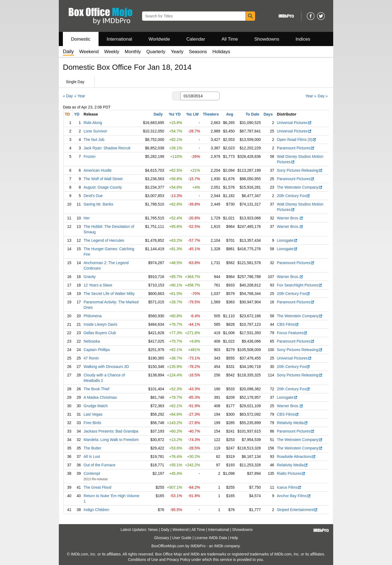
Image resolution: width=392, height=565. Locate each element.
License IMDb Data (211, 538)
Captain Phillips (97, 350)
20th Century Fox (293, 196)
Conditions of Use (143, 560)
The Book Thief (97, 389)
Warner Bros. (290, 218)
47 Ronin (91, 358)
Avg (230, 114)
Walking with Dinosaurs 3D (106, 367)
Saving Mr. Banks (98, 204)
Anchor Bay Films (294, 496)
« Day (68, 96)
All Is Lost (92, 457)
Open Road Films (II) (297, 140)
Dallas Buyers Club (100, 333)
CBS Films (288, 324)
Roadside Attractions (296, 457)
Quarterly (156, 52)
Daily (158, 114)
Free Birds (92, 423)
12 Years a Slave (98, 285)
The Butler (92, 448)
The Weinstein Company (300, 187)
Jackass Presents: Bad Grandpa (111, 431)
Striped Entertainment (297, 510)
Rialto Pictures (291, 473)
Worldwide (159, 39)
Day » (323, 96)
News (153, 530)
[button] (176, 96)
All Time (230, 39)
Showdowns (267, 39)
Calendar (196, 39)
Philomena (93, 316)
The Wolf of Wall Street (103, 179)
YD (77, 114)
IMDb (219, 546)
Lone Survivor (95, 131)
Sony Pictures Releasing (300, 170)
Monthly (133, 52)
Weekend (89, 52)
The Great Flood (97, 487)
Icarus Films (289, 487)
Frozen (90, 156)
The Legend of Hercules (104, 240)
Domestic (81, 39)
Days (268, 114)
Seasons (198, 52)
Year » (311, 96)
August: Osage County (103, 187)
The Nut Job (94, 140)
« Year (80, 96)
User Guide (182, 538)
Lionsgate (287, 240)
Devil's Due (93, 196)
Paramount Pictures (296, 148)
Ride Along (93, 123)
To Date (252, 114)
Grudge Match (96, 406)
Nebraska (92, 341)
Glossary (162, 538)
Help (234, 538)
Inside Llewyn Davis (100, 324)
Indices (303, 39)
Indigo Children (96, 510)
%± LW (193, 114)
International (120, 39)
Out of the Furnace (99, 465)
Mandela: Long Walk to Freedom (111, 440)
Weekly (112, 52)
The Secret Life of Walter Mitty (109, 294)
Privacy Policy (178, 560)
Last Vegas (93, 414)
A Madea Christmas (100, 397)
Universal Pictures (294, 123)
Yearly (177, 52)
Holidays (221, 52)
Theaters (211, 114)
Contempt (92, 473)
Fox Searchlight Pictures (300, 285)
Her (87, 218)
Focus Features (292, 333)
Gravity (90, 277)
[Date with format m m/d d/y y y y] (200, 96)
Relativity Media (292, 423)
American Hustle (98, 170)
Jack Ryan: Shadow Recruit (107, 148)
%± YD (175, 114)
